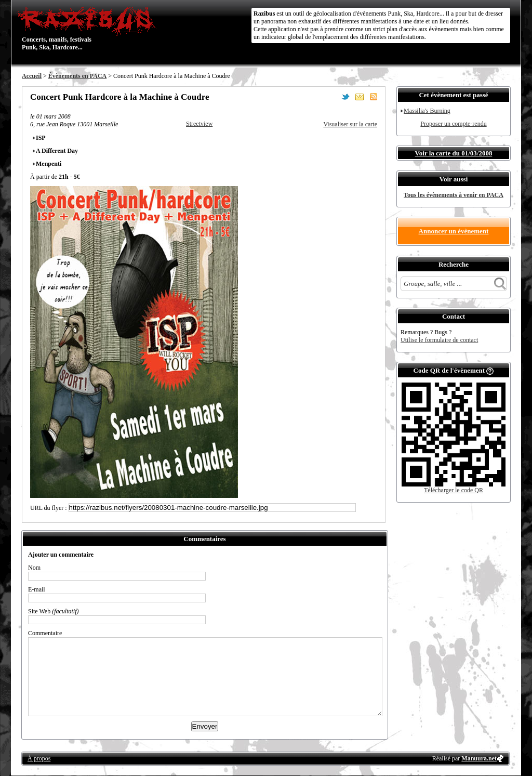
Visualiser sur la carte (350, 124)
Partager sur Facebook (331, 97)
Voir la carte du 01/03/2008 (454, 153)
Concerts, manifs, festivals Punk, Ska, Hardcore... (89, 28)
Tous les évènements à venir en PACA (454, 195)
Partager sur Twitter (345, 97)
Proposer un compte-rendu (453, 124)
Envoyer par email (360, 97)
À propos (39, 758)
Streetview (199, 124)
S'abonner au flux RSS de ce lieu (374, 97)
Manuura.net (479, 758)
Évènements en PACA (77, 76)
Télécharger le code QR (454, 490)
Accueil (32, 76)
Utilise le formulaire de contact (439, 340)
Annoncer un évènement (454, 231)
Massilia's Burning (427, 111)
